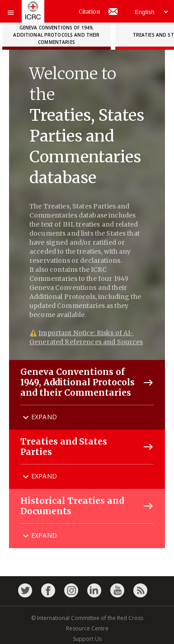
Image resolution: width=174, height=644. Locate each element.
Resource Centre (87, 628)
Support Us (87, 639)
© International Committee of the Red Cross (87, 618)
